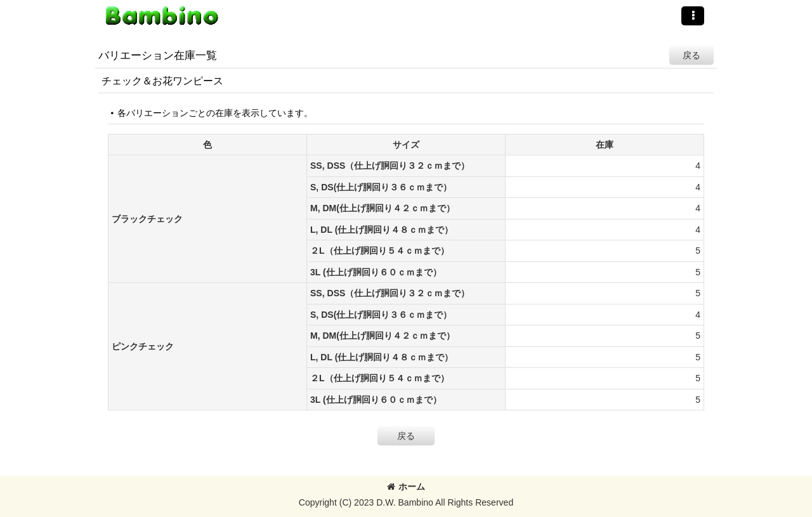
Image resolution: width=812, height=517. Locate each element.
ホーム (406, 487)
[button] (693, 16)
